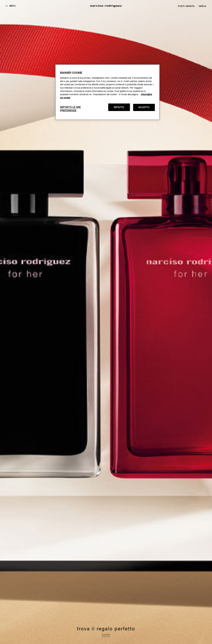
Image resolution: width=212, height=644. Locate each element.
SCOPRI (106, 635)
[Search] (202, 6)
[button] (11, 6)
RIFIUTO (119, 107)
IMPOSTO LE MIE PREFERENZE (70, 109)
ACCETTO (144, 107)
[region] (107, 92)
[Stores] (186, 6)
